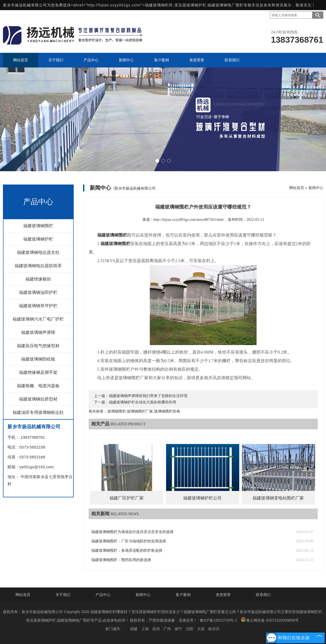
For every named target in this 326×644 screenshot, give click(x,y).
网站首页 (297, 188)
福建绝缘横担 (38, 279)
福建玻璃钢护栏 (38, 239)
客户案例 (183, 595)
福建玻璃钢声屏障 (38, 332)
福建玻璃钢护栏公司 (202, 498)
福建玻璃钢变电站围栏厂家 (278, 498)
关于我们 (63, 595)
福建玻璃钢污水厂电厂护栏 (38, 319)
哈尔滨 (214, 629)
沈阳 (190, 629)
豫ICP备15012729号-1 (218, 620)
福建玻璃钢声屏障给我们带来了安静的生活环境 (148, 396)
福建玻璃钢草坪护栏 (38, 306)
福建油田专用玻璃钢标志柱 (38, 412)
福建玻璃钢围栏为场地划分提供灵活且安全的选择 (132, 532)
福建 (134, 629)
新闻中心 (316, 188)
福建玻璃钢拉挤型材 (38, 399)
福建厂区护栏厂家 (127, 498)
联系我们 (263, 595)
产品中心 (103, 595)
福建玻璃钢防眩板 (38, 359)
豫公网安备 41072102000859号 (270, 620)
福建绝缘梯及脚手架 (38, 372)
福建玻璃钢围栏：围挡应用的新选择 (121, 560)
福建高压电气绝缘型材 (38, 346)
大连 (201, 629)
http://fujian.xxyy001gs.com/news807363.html (189, 220)
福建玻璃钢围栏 (38, 226)
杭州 (156, 629)
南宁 (178, 629)
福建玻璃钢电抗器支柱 (38, 252)
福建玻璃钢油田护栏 (38, 292)
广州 (167, 629)
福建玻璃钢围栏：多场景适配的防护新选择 (127, 551)
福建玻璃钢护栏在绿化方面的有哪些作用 (143, 402)
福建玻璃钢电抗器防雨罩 (38, 266)
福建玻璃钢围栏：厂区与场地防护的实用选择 (129, 541)
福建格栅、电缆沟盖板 (38, 386)
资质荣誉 (223, 595)
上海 (145, 629)
